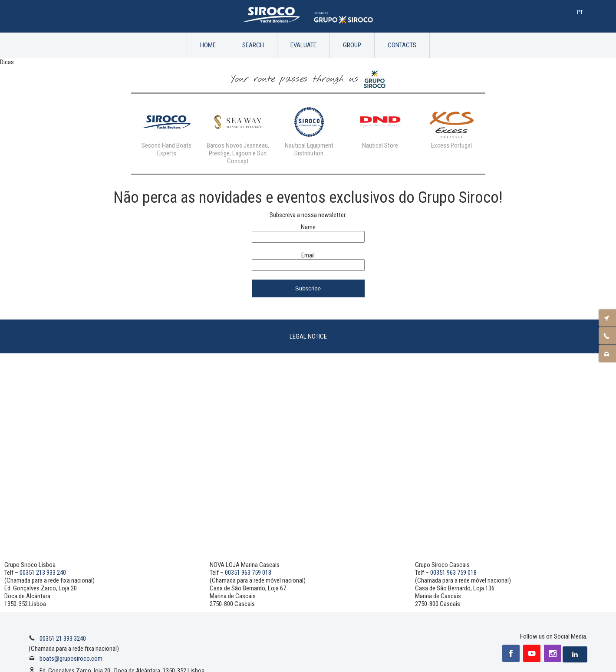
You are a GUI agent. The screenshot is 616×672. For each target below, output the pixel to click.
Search (253, 45)
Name (308, 227)
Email (308, 255)
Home (208, 45)
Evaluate (303, 45)
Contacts (402, 45)
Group (352, 45)
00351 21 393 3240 (63, 639)
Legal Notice (308, 336)
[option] (167, 130)
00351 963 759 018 (248, 573)
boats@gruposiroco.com (71, 659)
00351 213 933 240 (43, 573)
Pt (580, 12)
